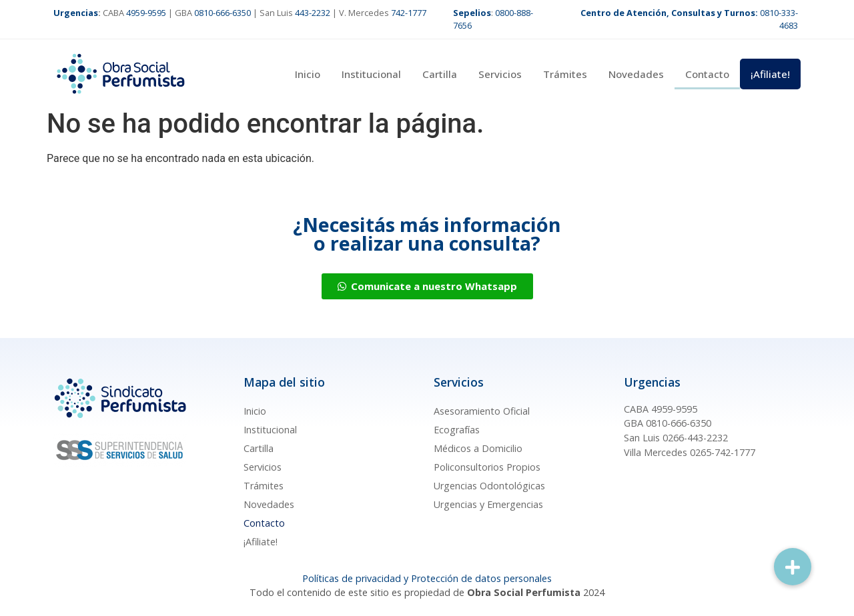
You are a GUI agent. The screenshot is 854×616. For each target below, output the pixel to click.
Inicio (308, 74)
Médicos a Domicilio (478, 448)
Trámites (565, 74)
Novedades (636, 74)
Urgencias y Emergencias (488, 504)
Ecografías (457, 430)
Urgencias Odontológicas (489, 486)
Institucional (371, 74)
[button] (793, 567)
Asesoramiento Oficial (482, 411)
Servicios (500, 74)
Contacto (707, 74)
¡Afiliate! (770, 74)
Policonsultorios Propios (487, 467)
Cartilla (440, 74)
